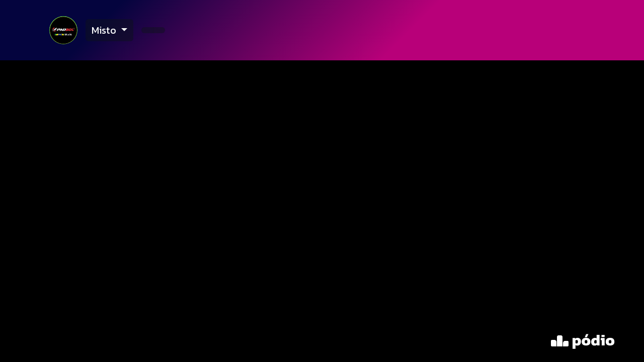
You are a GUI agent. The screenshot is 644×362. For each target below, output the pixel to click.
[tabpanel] (322, 211)
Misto (105, 30)
